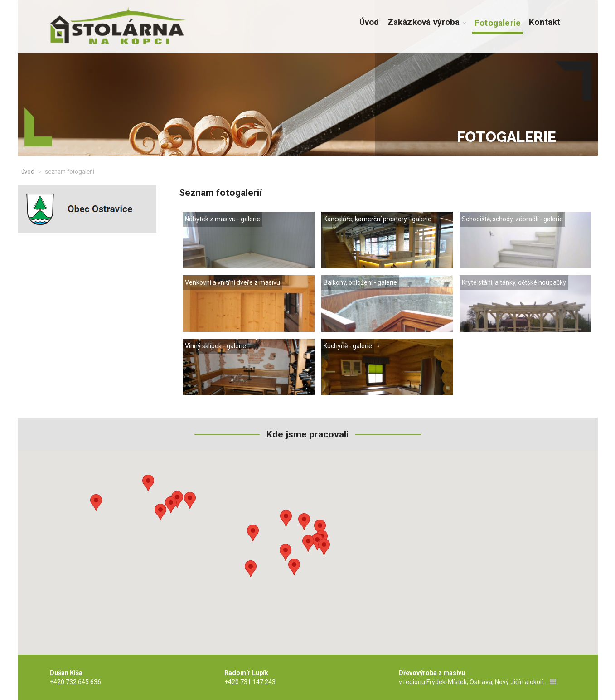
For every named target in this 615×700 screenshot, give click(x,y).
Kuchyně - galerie (348, 346)
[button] (96, 503)
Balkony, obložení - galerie (360, 282)
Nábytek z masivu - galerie (223, 219)
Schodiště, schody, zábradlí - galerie (512, 219)
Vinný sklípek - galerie (215, 346)
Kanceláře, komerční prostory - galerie (378, 219)
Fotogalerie (498, 23)
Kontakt (545, 22)
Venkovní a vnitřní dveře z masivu (232, 282)
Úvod (369, 22)
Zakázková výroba (427, 22)
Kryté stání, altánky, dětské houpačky (514, 282)
